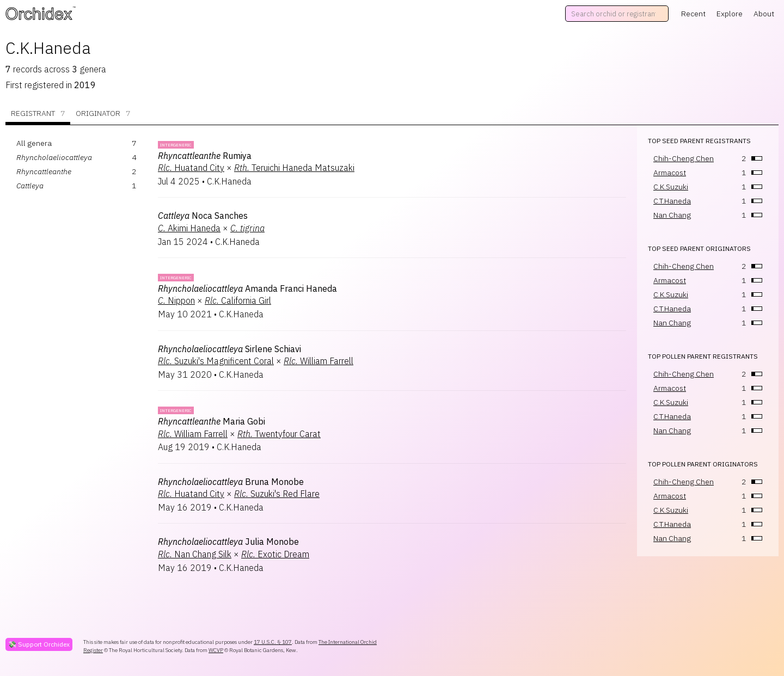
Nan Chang (672, 215)
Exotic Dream (275, 554)
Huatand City (191, 168)
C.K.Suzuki (671, 187)
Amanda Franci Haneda (247, 288)
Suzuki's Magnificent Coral (216, 361)
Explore (730, 14)
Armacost (670, 173)
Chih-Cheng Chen (684, 158)
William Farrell (318, 361)
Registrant (38, 113)
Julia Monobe (228, 542)
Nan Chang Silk (195, 554)
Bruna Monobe (231, 482)
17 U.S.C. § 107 (273, 642)
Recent (693, 14)
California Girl (238, 300)
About (764, 14)
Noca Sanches (203, 216)
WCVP (216, 650)
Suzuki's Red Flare (277, 494)
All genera (34, 143)
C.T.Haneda (672, 201)
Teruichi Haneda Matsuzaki (294, 168)
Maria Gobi (212, 421)
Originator (103, 113)
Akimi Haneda (189, 228)
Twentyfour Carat (279, 434)
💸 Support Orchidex (39, 644)
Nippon (176, 300)
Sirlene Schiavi (229, 349)
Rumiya (205, 156)
